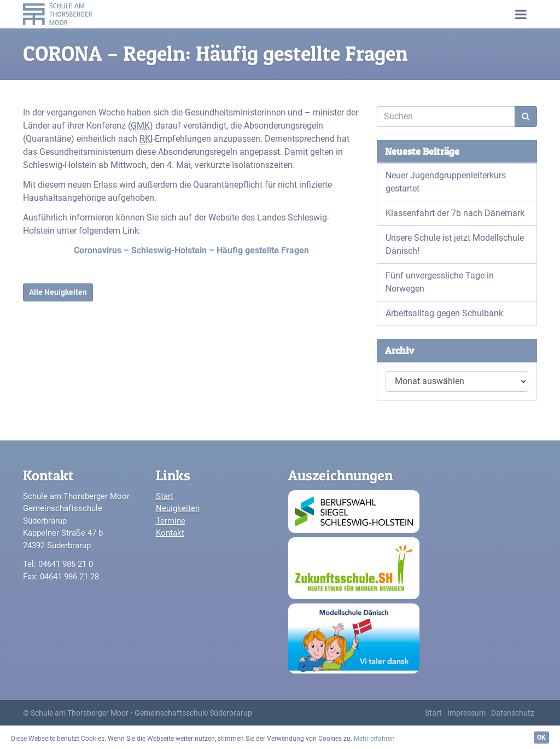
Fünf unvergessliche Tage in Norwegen (440, 282)
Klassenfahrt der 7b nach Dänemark (455, 213)
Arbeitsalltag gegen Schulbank (444, 313)
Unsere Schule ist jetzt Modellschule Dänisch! (455, 244)
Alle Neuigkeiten (58, 292)
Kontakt (170, 533)
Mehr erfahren (374, 739)
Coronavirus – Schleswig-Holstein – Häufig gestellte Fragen (191, 250)
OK (541, 738)
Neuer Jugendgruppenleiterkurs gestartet (446, 182)
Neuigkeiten (178, 508)
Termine (171, 521)
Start (165, 496)
